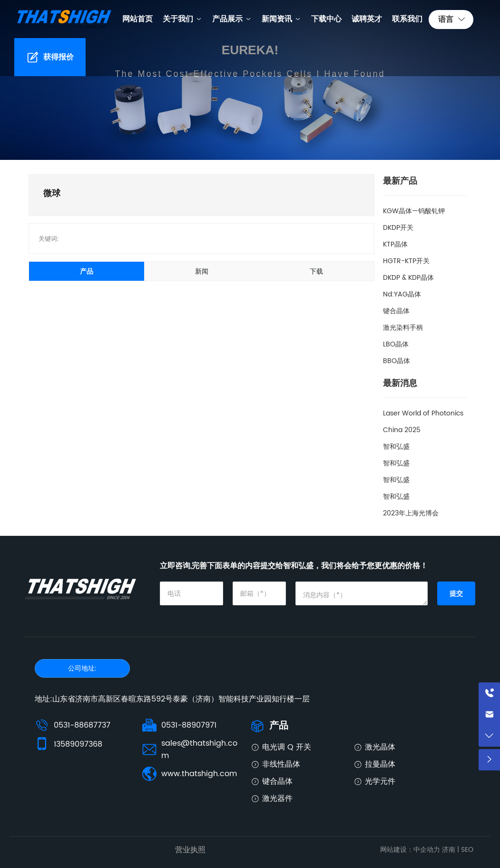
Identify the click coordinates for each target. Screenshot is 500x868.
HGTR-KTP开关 (406, 261)
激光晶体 (380, 747)
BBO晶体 (397, 361)
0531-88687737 (82, 725)
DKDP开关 (398, 228)
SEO (467, 850)
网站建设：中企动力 (410, 850)
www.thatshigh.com (199, 774)
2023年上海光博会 (411, 513)
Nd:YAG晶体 (402, 294)
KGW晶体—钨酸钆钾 (414, 211)
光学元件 (380, 781)
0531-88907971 (189, 725)
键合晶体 (396, 311)
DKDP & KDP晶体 (408, 278)
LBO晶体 (396, 344)
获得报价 (59, 57)
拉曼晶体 (380, 764)
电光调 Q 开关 (287, 747)
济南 (449, 850)
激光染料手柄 (403, 328)
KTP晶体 (395, 244)
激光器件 (277, 799)
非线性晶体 (281, 764)
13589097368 (78, 744)
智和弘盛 (396, 447)
